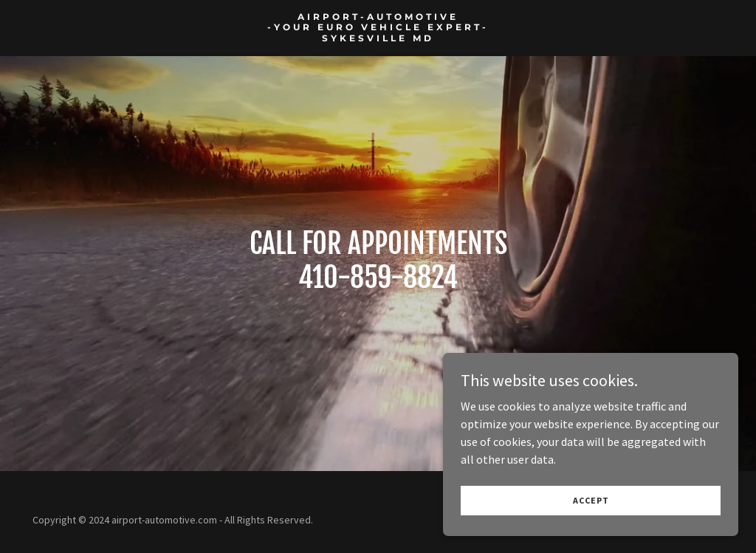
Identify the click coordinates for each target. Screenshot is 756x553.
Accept (591, 500)
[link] (378, 37)
